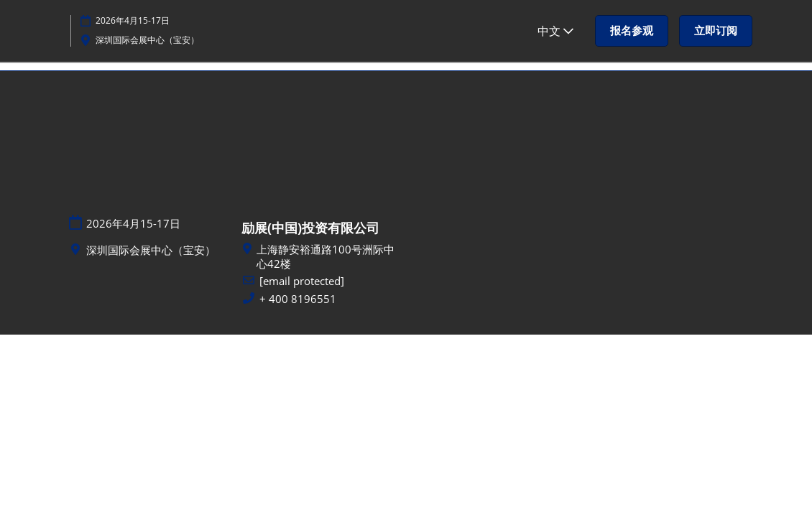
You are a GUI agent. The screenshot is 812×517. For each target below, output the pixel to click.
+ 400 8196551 (298, 299)
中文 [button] (555, 31)
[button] (632, 31)
